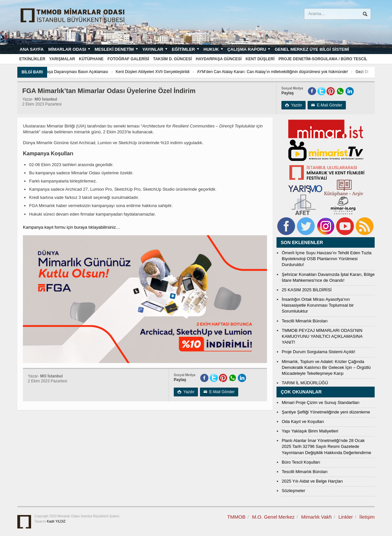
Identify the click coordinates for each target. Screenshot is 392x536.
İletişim (367, 517)
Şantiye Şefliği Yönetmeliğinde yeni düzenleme (326, 412)
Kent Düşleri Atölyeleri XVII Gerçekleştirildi (173, 72)
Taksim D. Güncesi (172, 59)
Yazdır (294, 105)
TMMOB (236, 517)
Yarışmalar (62, 59)
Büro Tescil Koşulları (301, 462)
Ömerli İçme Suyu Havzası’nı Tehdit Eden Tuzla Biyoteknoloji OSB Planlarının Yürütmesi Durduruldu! (327, 259)
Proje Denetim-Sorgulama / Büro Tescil (323, 59)
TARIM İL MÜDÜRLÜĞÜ (305, 383)
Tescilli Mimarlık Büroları (305, 321)
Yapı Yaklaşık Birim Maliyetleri (310, 431)
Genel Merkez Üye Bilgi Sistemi (312, 49)
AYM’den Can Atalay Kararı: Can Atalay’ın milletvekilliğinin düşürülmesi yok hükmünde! (292, 72)
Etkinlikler (32, 59)
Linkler (346, 517)
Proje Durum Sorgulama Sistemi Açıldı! (319, 352)
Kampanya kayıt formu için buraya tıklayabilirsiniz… (71, 227)
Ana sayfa (32, 49)
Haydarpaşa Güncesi (219, 59)
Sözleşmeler (294, 491)
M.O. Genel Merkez (273, 517)
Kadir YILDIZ (56, 521)
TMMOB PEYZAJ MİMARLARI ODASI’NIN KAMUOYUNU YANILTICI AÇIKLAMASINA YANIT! (322, 336)
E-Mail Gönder (327, 105)
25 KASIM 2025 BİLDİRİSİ (307, 290)
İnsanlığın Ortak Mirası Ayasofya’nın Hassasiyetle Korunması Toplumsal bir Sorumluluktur (318, 305)
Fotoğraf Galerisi (128, 59)
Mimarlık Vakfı (316, 517)
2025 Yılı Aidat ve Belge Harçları (312, 481)
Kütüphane (91, 59)
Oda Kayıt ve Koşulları (303, 421)
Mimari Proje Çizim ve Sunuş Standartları (321, 402)
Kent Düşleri (260, 59)
